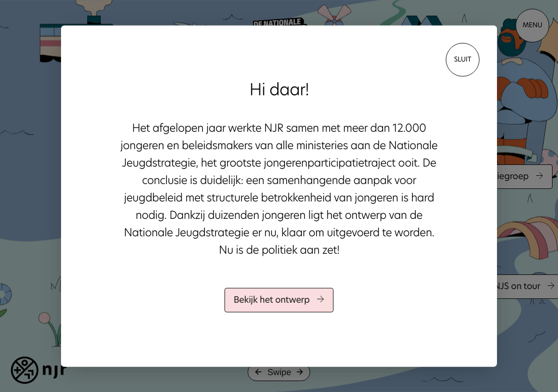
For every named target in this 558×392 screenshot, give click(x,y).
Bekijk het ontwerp (279, 300)
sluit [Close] (463, 59)
